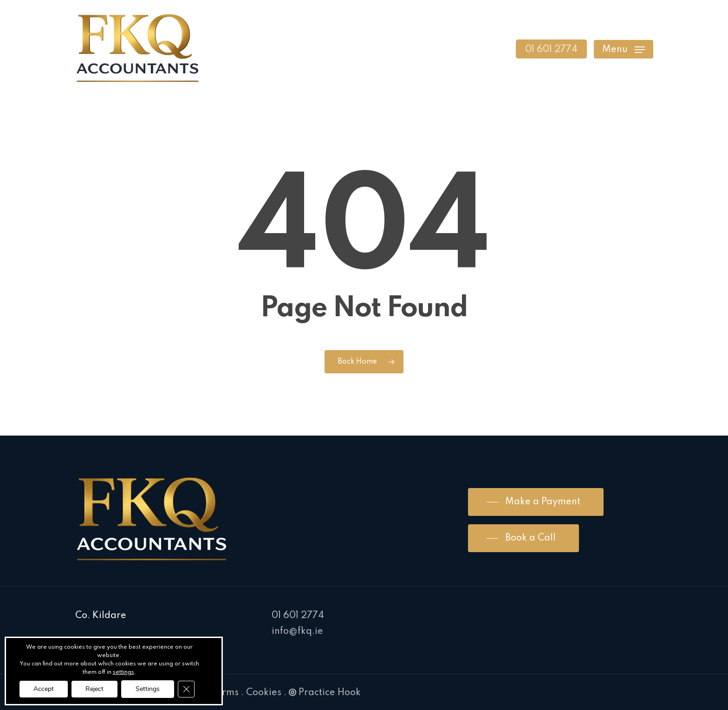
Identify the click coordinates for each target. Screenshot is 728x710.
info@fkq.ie (297, 632)
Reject (94, 689)
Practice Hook (325, 693)
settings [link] (123, 672)
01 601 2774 (298, 616)
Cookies (264, 693)
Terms (225, 693)
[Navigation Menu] (624, 49)
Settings (148, 689)
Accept (44, 689)
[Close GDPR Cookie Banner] (186, 689)
